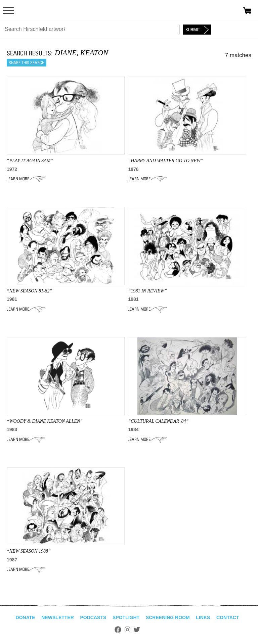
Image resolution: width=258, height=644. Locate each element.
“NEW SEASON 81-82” (29, 291)
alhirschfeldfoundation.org (29, 11)
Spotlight (126, 617)
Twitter (137, 630)
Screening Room (168, 617)
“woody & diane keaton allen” (45, 421)
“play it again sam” (30, 161)
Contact (228, 617)
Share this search (27, 63)
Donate (26, 617)
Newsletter (57, 617)
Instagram (127, 630)
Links (203, 617)
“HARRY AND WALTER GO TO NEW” (165, 161)
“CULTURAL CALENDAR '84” (158, 421)
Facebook (118, 630)
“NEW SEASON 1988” (29, 551)
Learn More (26, 179)
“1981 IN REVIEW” (147, 291)
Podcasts (93, 617)
